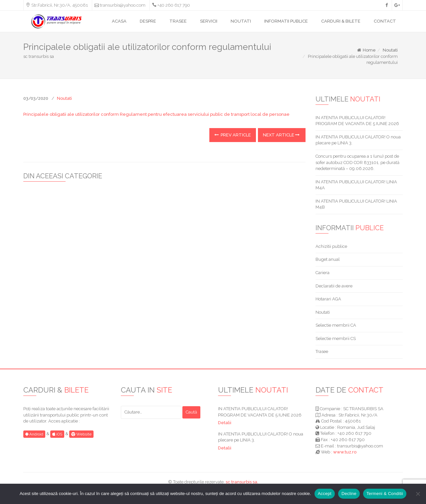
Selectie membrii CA (336, 325)
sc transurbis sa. (242, 482)
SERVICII (209, 21)
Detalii (225, 423)
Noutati (390, 50)
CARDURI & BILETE (341, 21)
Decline (349, 494)
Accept (325, 494)
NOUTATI (241, 21)
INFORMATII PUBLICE (286, 21)
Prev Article (233, 135)
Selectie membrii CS (336, 338)
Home (366, 50)
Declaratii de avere (334, 286)
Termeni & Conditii (385, 494)
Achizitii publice (331, 246)
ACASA (119, 21)
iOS (57, 434)
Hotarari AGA (328, 299)
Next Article (281, 135)
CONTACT (385, 21)
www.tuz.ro (345, 452)
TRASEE (178, 21)
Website (81, 434)
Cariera (322, 273)
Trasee (322, 351)
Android (34, 434)
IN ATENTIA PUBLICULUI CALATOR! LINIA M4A (356, 185)
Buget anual (328, 259)
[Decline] (418, 494)
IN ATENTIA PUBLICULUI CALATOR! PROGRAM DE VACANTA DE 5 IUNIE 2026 (357, 121)
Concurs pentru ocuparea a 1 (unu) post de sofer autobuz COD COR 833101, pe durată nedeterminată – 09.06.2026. (357, 162)
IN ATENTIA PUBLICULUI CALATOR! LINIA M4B (356, 204)
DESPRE (148, 21)
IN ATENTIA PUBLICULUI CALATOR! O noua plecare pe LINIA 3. (358, 140)
